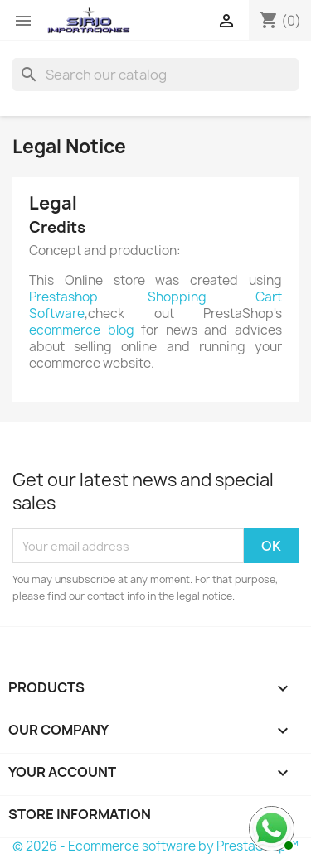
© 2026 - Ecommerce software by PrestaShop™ (155, 846)
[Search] (155, 75)
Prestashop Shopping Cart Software (155, 305)
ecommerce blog (82, 330)
